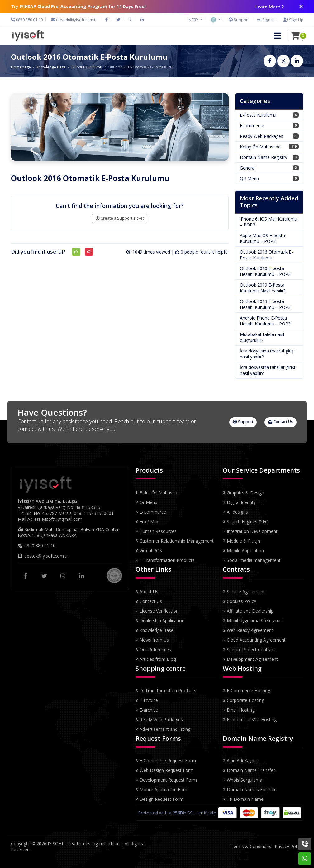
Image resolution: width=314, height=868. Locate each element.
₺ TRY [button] (194, 20)
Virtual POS (151, 551)
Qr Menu (148, 502)
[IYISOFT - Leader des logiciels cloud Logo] (28, 35)
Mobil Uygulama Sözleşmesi (255, 621)
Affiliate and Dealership (250, 611)
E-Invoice (149, 700)
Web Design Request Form (167, 770)
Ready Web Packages (161, 719)
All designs (237, 512)
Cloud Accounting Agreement (256, 640)
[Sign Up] (292, 20)
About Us (149, 592)
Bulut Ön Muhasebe (160, 493)
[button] (215, 19)
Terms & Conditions (251, 846)
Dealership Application (162, 621)
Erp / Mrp (149, 522)
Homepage (21, 67)
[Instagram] (130, 20)
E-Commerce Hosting (248, 691)
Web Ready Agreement (250, 630)
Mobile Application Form (164, 789)
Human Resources (158, 531)
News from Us (154, 640)
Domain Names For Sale (252, 789)
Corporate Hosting (245, 700)
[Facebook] (107, 20)
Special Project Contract (251, 649)
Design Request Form (162, 799)
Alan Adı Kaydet (243, 761)
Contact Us (281, 422)
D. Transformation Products (168, 691)
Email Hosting (241, 710)
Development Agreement (252, 659)
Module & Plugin (243, 541)
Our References (155, 649)
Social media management (254, 560)
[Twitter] (118, 20)
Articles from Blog (158, 659)
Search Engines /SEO (248, 522)
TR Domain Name (245, 799)
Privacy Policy (288, 846)
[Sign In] (266, 20)
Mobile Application (245, 551)
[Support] (239, 20)
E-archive (149, 710)
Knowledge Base (51, 67)
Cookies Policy (241, 601)
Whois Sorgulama (245, 780)
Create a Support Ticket (120, 218)
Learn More (270, 7)
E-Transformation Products (167, 560)
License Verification (159, 611)
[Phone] (28, 20)
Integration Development (252, 531)
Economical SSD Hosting (252, 719)
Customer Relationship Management (177, 541)
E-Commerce (153, 512)
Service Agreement (246, 592)
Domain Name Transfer (251, 770)
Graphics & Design (245, 493)
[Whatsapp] (305, 859)
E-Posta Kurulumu (87, 67)
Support (243, 422)
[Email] (74, 20)
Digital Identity (241, 502)
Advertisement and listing (165, 729)
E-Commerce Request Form (168, 761)
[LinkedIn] (142, 20)
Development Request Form (168, 780)
